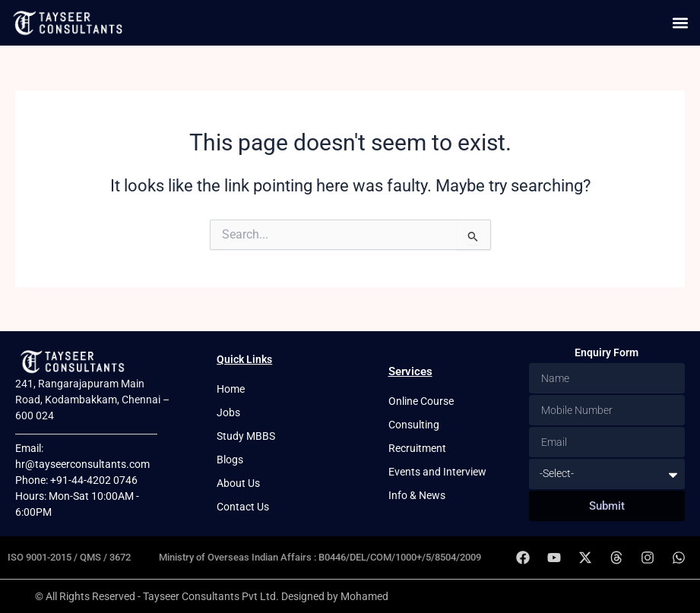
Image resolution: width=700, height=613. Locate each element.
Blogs (230, 460)
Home (231, 389)
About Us (238, 483)
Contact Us (243, 507)
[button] (680, 23)
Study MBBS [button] (246, 436)
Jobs (228, 412)
